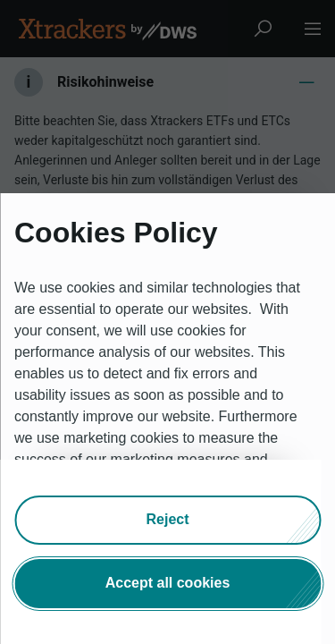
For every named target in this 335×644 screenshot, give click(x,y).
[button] (167, 519)
